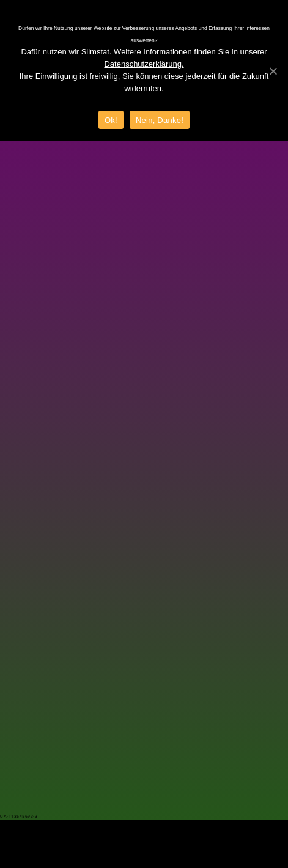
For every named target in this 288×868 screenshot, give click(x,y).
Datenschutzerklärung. (144, 64)
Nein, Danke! (160, 120)
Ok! (111, 120)
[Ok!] (273, 71)
